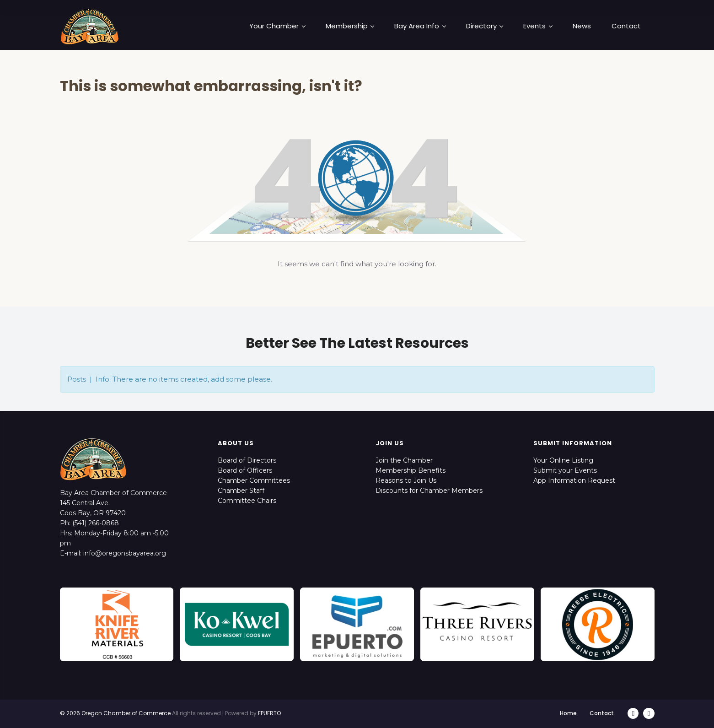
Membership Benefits (411, 470)
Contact (626, 26)
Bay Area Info (420, 26)
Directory (485, 26)
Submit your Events (565, 470)
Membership (350, 26)
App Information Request (574, 480)
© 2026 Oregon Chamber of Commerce (115, 713)
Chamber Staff (241, 491)
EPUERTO (269, 713)
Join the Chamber (404, 460)
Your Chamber (277, 26)
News (582, 26)
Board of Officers (245, 470)
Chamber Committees (254, 480)
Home (569, 713)
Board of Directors (247, 460)
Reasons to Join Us (406, 480)
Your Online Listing (563, 460)
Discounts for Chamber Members (429, 491)
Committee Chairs (247, 501)
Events (538, 26)
